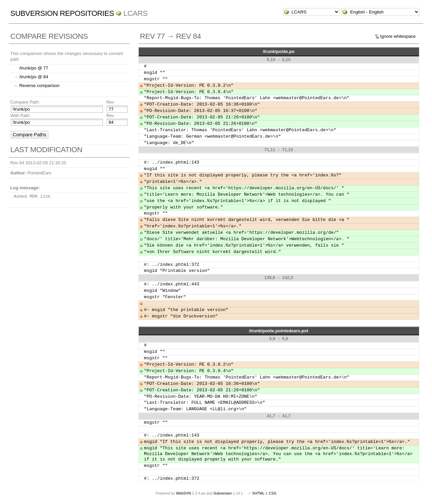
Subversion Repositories (62, 13)
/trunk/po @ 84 (34, 77)
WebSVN (183, 493)
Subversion (223, 493)
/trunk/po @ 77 (34, 68)
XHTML (258, 493)
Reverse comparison (39, 86)
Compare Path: (25, 102)
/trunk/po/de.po (279, 51)
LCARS (136, 13)
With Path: (21, 116)
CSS (273, 493)
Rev (110, 102)
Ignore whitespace (398, 36)
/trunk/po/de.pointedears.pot (279, 331)
